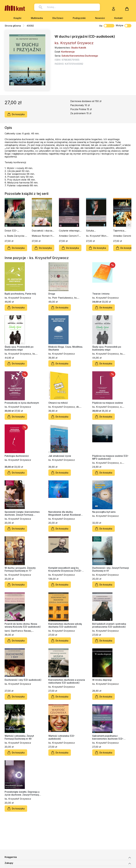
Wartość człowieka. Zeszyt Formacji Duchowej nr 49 (19, 737)
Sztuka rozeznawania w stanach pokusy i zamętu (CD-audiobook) (95, 231)
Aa (101, 26)
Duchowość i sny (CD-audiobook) (23, 680)
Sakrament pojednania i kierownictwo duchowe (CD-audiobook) (108, 737)
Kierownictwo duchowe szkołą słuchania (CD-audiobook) (65, 625)
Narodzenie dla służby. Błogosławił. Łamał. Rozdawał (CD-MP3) (64, 513)
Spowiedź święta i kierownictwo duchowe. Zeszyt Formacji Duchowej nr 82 (22, 513)
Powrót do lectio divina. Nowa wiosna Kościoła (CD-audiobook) (23, 625)
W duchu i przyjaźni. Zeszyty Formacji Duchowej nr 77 (20, 569)
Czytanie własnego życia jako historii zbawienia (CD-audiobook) (69, 231)
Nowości (100, 18)
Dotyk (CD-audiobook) (11, 231)
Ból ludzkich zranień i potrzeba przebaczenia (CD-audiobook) (109, 625)
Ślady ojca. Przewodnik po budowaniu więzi (19, 348)
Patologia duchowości (17, 456)
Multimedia (37, 18)
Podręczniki (79, 18)
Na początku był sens (104, 512)
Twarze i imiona (101, 294)
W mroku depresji (102, 680)
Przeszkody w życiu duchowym (22, 403)
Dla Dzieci (58, 18)
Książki (17, 18)
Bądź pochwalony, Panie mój (20, 294)
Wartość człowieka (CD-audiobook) (62, 737)
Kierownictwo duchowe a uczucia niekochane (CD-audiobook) (67, 681)
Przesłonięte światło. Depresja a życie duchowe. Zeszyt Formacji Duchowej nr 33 (22, 793)
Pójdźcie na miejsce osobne (108, 403)
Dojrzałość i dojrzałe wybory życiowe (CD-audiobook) (43, 231)
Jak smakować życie (60, 456)
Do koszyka (16, 114)
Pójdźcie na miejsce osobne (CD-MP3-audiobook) (110, 457)
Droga (52, 294)
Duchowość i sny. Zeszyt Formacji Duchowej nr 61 (111, 569)
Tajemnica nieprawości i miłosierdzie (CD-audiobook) (123, 231)
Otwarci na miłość (58, 403)
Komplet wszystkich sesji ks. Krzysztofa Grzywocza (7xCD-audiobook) (65, 569)
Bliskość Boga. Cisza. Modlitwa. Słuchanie (66, 348)
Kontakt (118, 18)
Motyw (124, 26)
